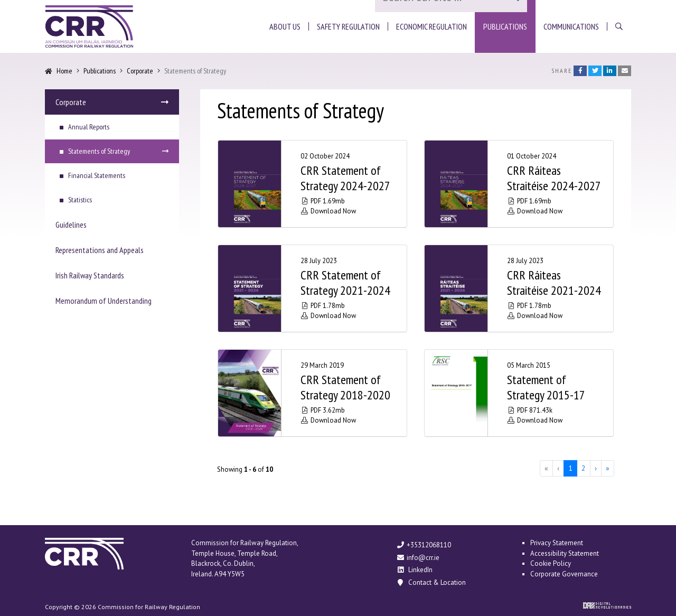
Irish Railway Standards (90, 275)
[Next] (596, 468)
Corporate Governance (564, 574)
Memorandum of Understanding (104, 301)
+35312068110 (424, 545)
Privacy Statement (557, 543)
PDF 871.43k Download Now (535, 415)
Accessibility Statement (565, 553)
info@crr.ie (418, 558)
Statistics (80, 200)
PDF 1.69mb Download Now (328, 206)
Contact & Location (431, 582)
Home (64, 71)
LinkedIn (414, 570)
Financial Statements (97, 175)
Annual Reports (89, 127)
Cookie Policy (551, 563)
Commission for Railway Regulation (89, 26)
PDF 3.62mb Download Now (328, 415)
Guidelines (71, 225)
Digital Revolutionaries (607, 605)
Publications (100, 71)
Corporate (140, 71)
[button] (285, 26)
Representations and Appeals (100, 250)
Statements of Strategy (99, 151)
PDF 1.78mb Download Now (328, 311)
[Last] (608, 468)
